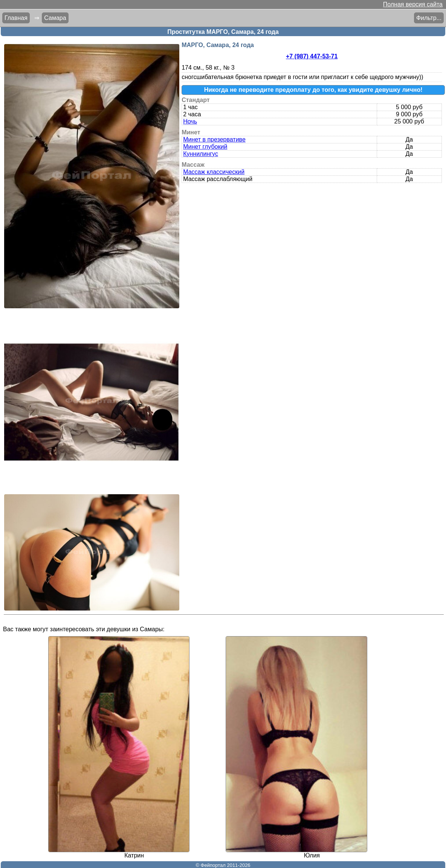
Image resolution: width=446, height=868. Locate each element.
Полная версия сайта (413, 4)
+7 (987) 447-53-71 (312, 56)
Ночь (190, 121)
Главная (16, 18)
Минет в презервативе (214, 139)
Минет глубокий (205, 147)
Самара (55, 18)
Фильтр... (429, 18)
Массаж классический (214, 172)
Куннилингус (201, 154)
